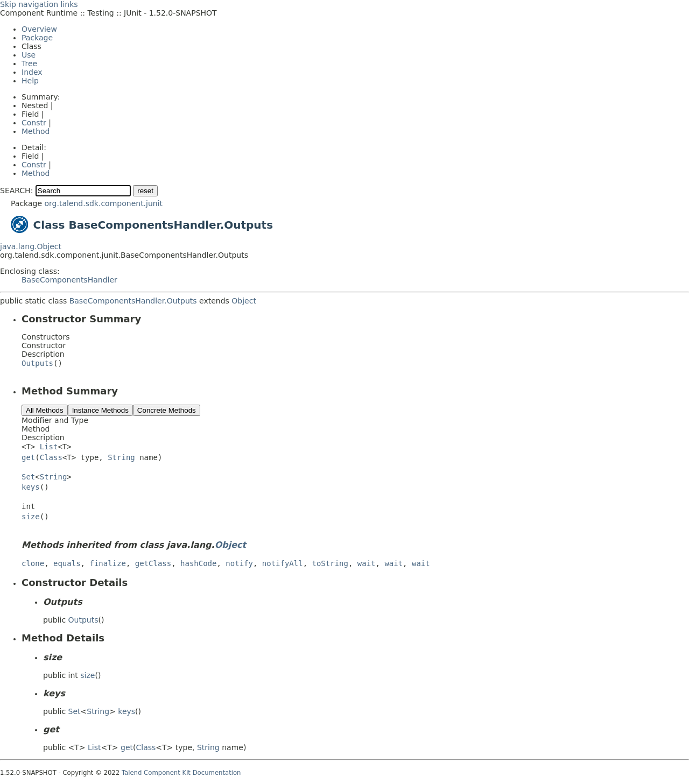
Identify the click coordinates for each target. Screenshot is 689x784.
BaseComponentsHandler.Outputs (133, 301)
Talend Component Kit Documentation (181, 773)
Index (32, 72)
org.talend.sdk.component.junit (103, 203)
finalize (107, 563)
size (31, 517)
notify (239, 563)
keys (31, 487)
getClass (153, 563)
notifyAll (283, 563)
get (28, 457)
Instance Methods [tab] (100, 410)
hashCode (198, 563)
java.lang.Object (31, 246)
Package (37, 38)
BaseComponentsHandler (69, 280)
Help (30, 81)
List (49, 447)
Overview (39, 29)
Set (28, 477)
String (121, 457)
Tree (29, 63)
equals (67, 563)
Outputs (37, 363)
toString (330, 563)
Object (244, 301)
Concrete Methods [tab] (167, 410)
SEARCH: (16, 190)
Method (36, 131)
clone (33, 563)
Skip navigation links (39, 4)
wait (367, 563)
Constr (34, 123)
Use (29, 55)
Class (51, 457)
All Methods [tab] (45, 410)
